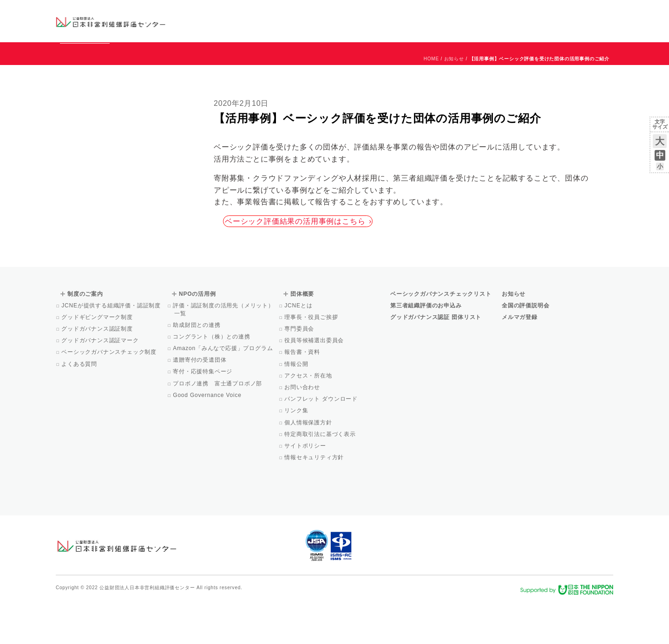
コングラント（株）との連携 (212, 379)
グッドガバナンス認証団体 (220, 21)
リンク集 (297, 453)
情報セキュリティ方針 (315, 500)
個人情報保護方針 (309, 465)
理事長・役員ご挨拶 (312, 359)
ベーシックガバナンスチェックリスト (305, 21)
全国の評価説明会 (525, 348)
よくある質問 (80, 406)
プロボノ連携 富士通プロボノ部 (218, 426)
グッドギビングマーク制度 (98, 359)
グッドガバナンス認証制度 (98, 371)
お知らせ (519, 13)
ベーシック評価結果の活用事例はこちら (298, 263)
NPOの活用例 (450, 21)
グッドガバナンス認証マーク (101, 383)
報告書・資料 (303, 394)
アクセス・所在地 (309, 418)
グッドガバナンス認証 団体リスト (436, 359)
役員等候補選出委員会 (315, 383)
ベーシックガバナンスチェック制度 (110, 394)
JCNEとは (299, 348)
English (604, 13)
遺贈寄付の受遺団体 (200, 402)
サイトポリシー (306, 488)
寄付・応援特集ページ (203, 414)
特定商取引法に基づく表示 (321, 476)
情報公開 (297, 406)
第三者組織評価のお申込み (426, 348)
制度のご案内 (383, 21)
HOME (431, 101)
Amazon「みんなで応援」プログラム (223, 390)
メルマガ (528, 28)
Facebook (505, 28)
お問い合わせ (576, 13)
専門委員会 (300, 371)
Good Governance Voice (208, 437)
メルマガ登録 (520, 359)
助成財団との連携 (197, 367)
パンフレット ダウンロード (322, 441)
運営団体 (544, 13)
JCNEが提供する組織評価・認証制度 (112, 348)
